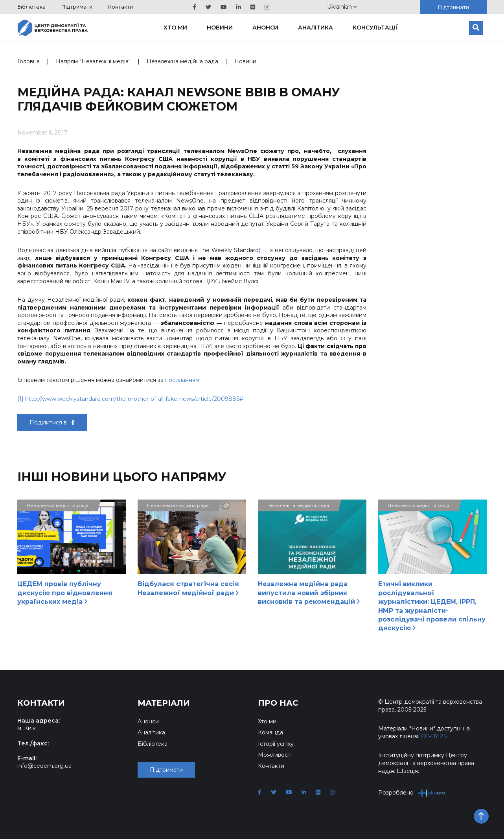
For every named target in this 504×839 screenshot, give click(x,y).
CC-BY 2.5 (434, 736)
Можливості (275, 755)
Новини (220, 28)
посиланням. (183, 380)
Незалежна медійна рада (182, 61)
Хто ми (175, 28)
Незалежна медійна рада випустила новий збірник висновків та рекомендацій (309, 593)
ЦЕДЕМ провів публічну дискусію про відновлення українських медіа (65, 593)
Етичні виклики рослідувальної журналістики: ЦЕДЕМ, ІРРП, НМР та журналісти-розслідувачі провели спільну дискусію (432, 606)
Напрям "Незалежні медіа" (93, 61)
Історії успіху (276, 744)
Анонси (265, 28)
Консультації (375, 28)
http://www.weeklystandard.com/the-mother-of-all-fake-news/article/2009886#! (135, 399)
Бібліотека (31, 7)
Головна (29, 61)
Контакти (120, 7)
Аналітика (315, 28)
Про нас (278, 703)
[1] (262, 250)
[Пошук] (476, 28)
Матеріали (164, 703)
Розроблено (412, 793)
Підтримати (77, 7)
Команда (270, 732)
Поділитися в (52, 422)
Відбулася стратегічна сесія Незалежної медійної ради (188, 588)
